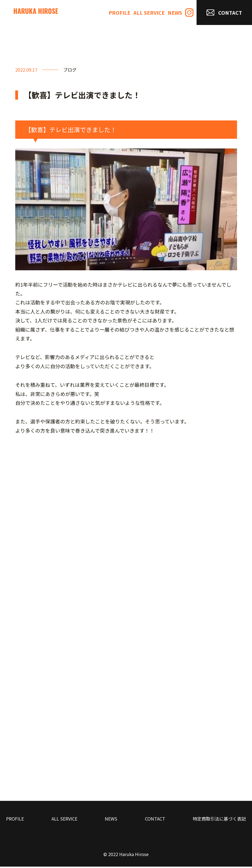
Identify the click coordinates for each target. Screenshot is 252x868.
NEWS (175, 12)
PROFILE (119, 12)
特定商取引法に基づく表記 (219, 820)
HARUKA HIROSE (36, 12)
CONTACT (224, 12)
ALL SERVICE (149, 12)
